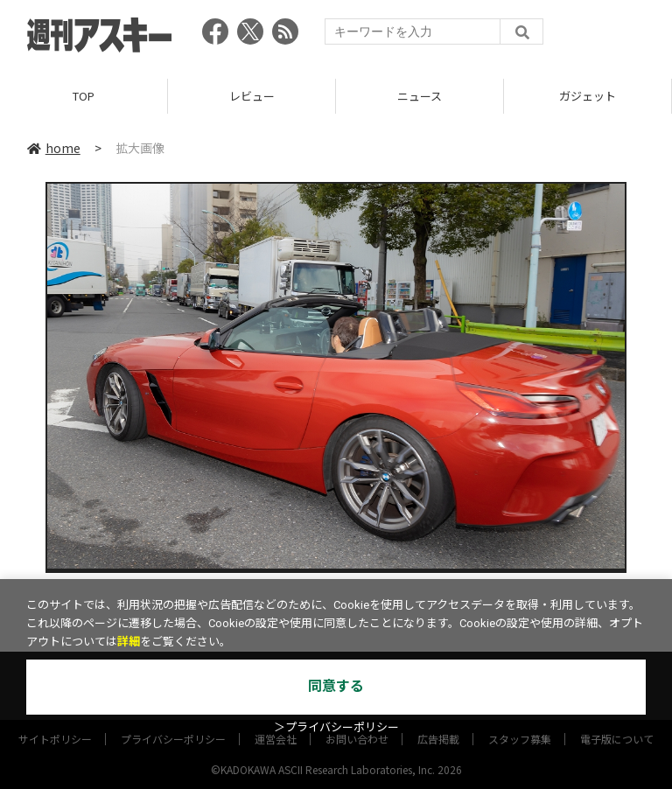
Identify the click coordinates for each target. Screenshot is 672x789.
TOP (84, 96)
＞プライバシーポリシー (336, 727)
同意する (336, 686)
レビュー (252, 96)
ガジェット (588, 96)
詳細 (129, 642)
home (54, 148)
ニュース (420, 96)
